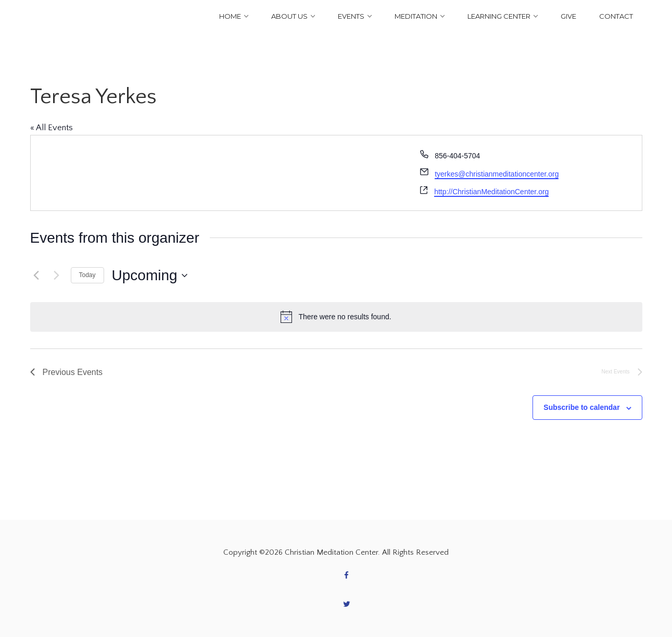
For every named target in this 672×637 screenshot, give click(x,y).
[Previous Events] (36, 276)
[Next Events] (57, 276)
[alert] (336, 317)
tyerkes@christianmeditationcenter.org (497, 174)
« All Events (52, 128)
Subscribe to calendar (581, 407)
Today (87, 275)
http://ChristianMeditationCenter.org (491, 192)
